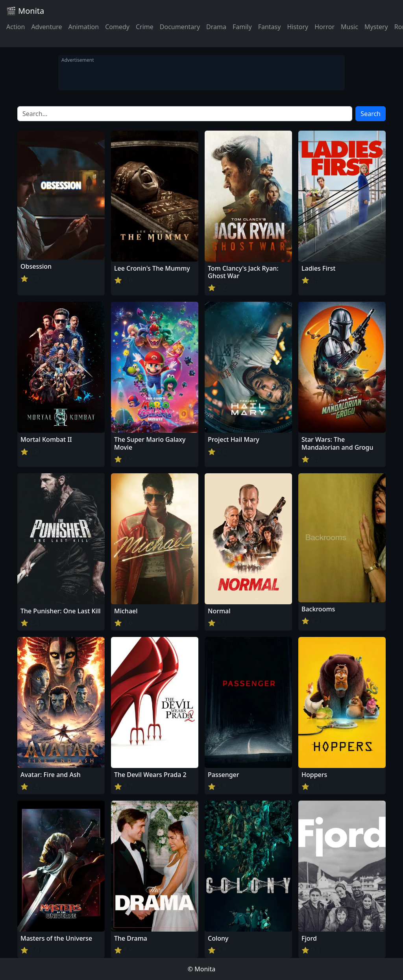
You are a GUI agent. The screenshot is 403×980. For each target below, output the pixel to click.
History (298, 27)
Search (371, 114)
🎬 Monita (25, 11)
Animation (83, 27)
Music (349, 27)
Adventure (46, 27)
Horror (324, 27)
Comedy (117, 27)
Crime (145, 27)
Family (242, 27)
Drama (216, 27)
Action (16, 27)
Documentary (180, 27)
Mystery (376, 27)
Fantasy (270, 27)
